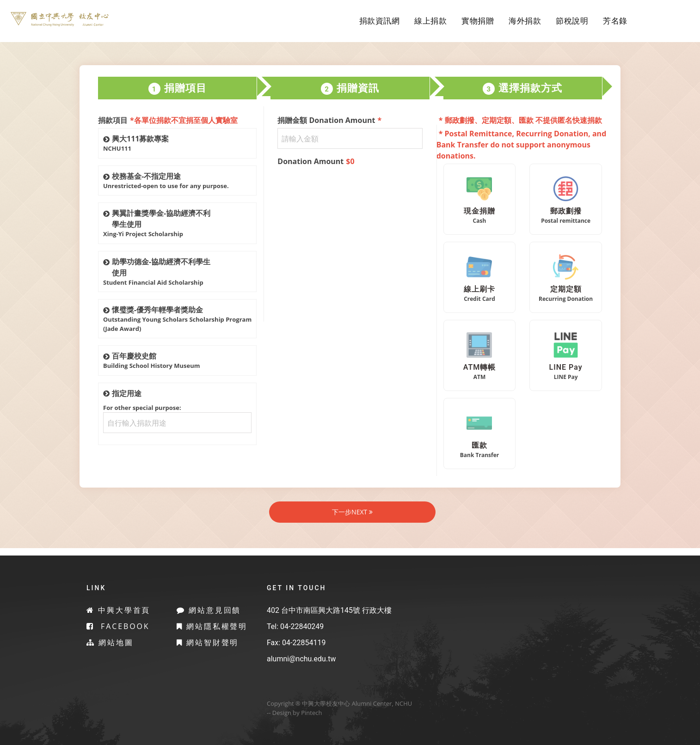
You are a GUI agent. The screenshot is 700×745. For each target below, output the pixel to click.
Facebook (118, 626)
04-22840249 (302, 626)
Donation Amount (316, 161)
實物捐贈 (478, 21)
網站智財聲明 (208, 642)
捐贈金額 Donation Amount (329, 120)
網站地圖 (110, 642)
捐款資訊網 (380, 21)
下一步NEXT (352, 512)
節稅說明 (572, 21)
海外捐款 (525, 21)
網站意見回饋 (209, 610)
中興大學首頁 (119, 610)
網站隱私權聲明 (212, 626)
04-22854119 (304, 643)
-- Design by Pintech (294, 713)
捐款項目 (168, 120)
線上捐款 (430, 21)
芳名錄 (615, 21)
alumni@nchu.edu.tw (301, 659)
